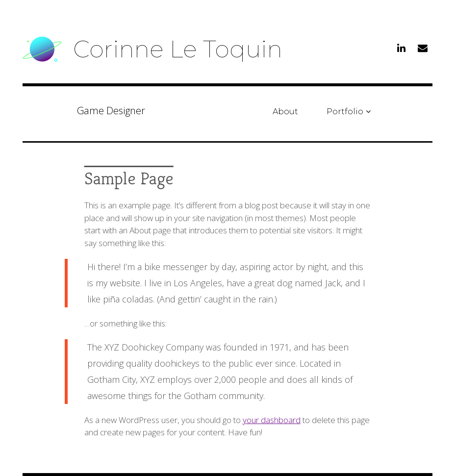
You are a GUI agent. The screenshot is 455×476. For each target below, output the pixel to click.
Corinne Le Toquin (178, 49)
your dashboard (272, 420)
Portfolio (345, 112)
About (285, 112)
